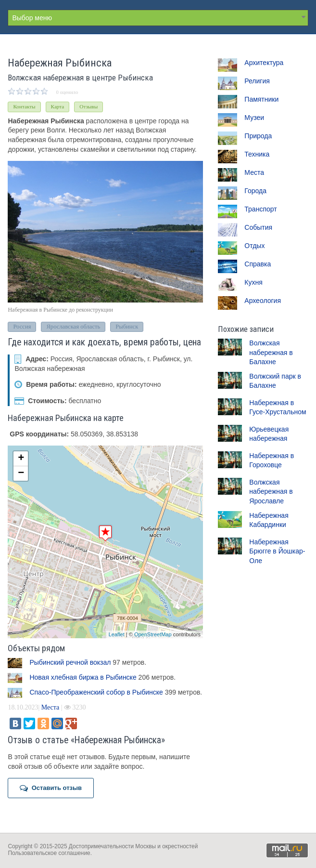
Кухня (253, 282)
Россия (22, 327)
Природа (258, 136)
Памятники (261, 99)
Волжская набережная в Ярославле (271, 492)
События (258, 227)
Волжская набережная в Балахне (271, 352)
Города (255, 191)
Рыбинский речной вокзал (70, 662)
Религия (257, 81)
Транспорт (260, 209)
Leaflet (117, 634)
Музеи (254, 118)
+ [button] (21, 459)
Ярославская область (73, 327)
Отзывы (88, 106)
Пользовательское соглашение (49, 853)
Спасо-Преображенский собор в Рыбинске (96, 692)
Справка (258, 264)
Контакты (24, 106)
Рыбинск (127, 327)
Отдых (254, 246)
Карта (58, 106)
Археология (263, 301)
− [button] (21, 473)
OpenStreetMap (153, 634)
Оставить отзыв (51, 788)
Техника (257, 154)
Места (51, 707)
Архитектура (264, 63)
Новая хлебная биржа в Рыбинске (83, 677)
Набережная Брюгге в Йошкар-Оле (277, 551)
